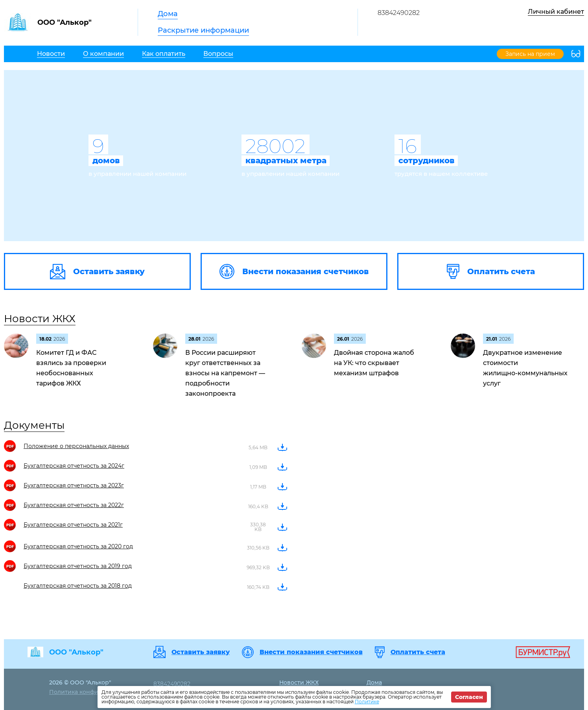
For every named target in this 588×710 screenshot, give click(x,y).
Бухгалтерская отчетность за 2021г (73, 525)
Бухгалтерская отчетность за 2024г (74, 466)
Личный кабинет (556, 12)
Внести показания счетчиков (311, 652)
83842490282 (399, 13)
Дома (168, 14)
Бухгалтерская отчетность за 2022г (74, 505)
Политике (367, 702)
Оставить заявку (201, 652)
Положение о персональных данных (76, 446)
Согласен (469, 697)
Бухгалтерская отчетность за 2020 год (78, 546)
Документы (34, 425)
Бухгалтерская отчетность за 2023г (74, 485)
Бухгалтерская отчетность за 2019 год (78, 566)
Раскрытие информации (203, 30)
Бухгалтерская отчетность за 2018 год (78, 586)
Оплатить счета (418, 652)
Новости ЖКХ (40, 319)
